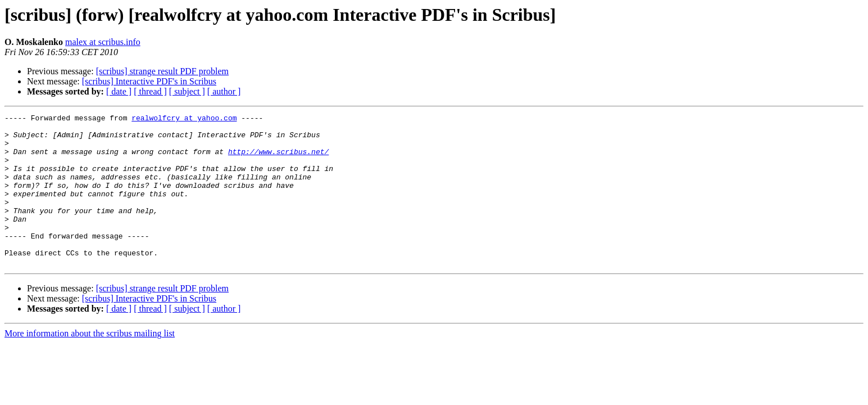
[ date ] (119, 91)
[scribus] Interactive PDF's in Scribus (149, 81)
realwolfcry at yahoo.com (184, 119)
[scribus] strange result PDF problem (162, 71)
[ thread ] (150, 91)
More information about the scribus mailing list (90, 364)
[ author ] (224, 91)
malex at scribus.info (103, 42)
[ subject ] (187, 91)
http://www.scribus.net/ (278, 160)
